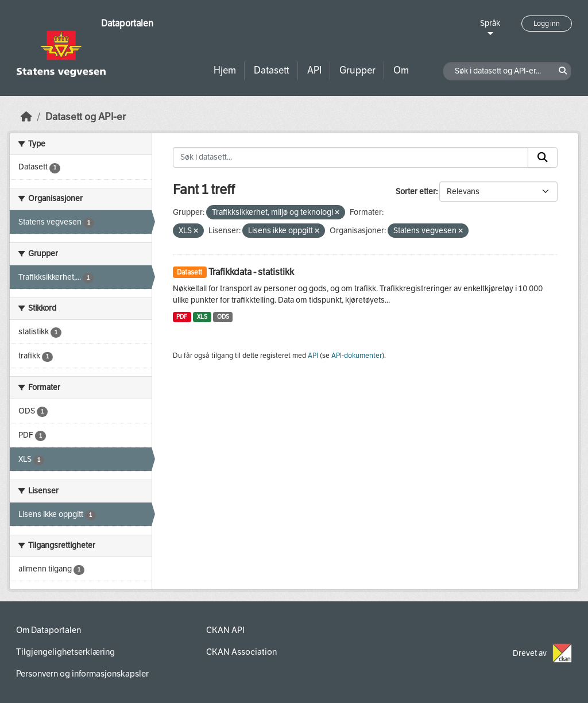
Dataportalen (127, 23)
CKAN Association (241, 652)
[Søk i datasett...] (351, 157)
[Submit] (543, 157)
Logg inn (547, 24)
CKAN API (225, 630)
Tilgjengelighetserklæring (65, 652)
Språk (490, 23)
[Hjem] (26, 117)
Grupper (357, 70)
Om (401, 70)
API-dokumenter (357, 356)
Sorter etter (416, 192)
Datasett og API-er (86, 117)
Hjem (225, 70)
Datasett (272, 70)
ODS (223, 317)
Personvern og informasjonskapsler (82, 674)
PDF (182, 317)
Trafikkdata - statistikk (251, 272)
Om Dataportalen (49, 630)
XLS (202, 317)
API (314, 70)
